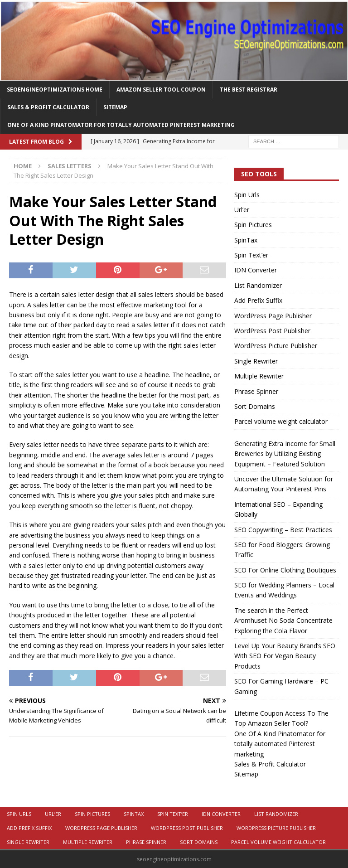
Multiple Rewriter (259, 376)
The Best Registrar (249, 90)
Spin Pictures (253, 225)
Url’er (242, 210)
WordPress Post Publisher (272, 331)
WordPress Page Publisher (273, 316)
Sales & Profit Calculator (48, 107)
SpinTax (246, 240)
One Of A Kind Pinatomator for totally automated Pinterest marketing (121, 125)
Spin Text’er (251, 255)
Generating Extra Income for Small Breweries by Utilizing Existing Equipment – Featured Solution (285, 454)
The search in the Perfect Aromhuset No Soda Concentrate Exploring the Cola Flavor (283, 621)
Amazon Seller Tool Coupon (161, 90)
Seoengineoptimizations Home (55, 90)
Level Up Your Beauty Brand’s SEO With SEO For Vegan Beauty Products (285, 656)
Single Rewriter (256, 361)
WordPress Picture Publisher (276, 346)
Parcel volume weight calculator (281, 421)
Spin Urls (247, 195)
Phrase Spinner (256, 391)
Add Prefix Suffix (258, 300)
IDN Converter (256, 270)
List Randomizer (258, 285)
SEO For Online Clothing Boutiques (285, 570)
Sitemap (115, 107)
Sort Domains (255, 406)
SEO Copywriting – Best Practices (283, 530)
